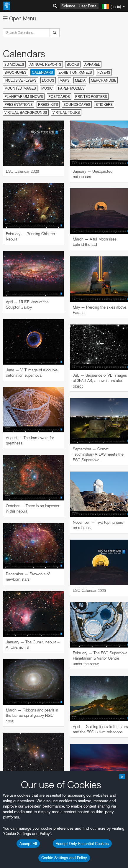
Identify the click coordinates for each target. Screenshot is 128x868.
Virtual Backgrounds (26, 112)
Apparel (92, 64)
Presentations (19, 104)
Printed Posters (91, 97)
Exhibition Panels (75, 72)
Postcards (59, 97)
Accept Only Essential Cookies (82, 844)
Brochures (15, 72)
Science (68, 6)
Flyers (104, 72)
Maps (65, 80)
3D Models (14, 64)
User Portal (88, 6)
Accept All (28, 844)
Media (80, 80)
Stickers (104, 104)
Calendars (42, 72)
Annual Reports (45, 64)
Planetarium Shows (24, 97)
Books (73, 64)
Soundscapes (77, 104)
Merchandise (104, 80)
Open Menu (19, 18)
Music (47, 88)
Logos (48, 80)
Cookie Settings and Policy (64, 858)
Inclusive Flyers (20, 80)
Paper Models (71, 88)
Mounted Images (20, 88)
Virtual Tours (66, 112)
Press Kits (48, 104)
